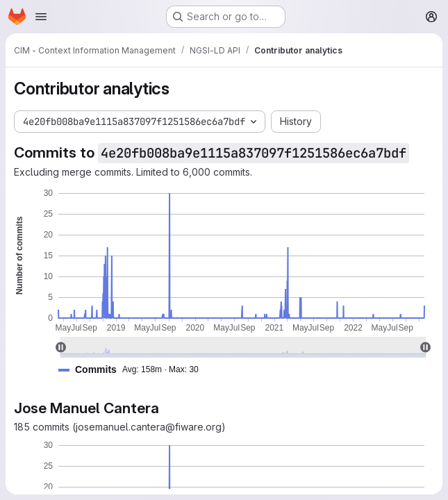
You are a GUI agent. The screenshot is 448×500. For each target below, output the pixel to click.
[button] (134, 370)
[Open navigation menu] (41, 17)
